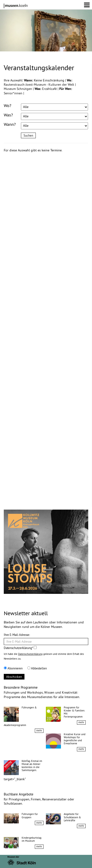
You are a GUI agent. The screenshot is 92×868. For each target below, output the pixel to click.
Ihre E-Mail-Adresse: (17, 635)
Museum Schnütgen (18, 89)
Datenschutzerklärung (30, 654)
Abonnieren (13, 668)
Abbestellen (37, 668)
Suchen (28, 135)
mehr (39, 730)
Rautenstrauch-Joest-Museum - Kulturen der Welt (39, 84)
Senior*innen (14, 93)
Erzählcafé (50, 89)
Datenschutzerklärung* (20, 648)
